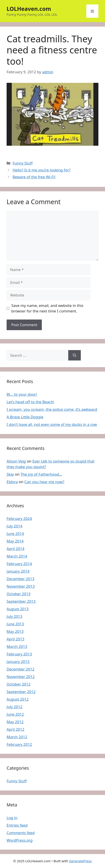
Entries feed (17, 825)
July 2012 (15, 707)
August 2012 (18, 699)
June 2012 (15, 714)
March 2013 (17, 646)
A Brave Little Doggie (25, 417)
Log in (12, 818)
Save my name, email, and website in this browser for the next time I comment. (47, 308)
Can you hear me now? (44, 482)
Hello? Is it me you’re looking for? (41, 170)
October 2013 (18, 594)
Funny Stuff (23, 163)
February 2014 (19, 564)
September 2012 (21, 692)
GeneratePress (80, 861)
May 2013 (15, 631)
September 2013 (21, 601)
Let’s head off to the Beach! (30, 402)
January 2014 (18, 571)
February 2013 (19, 654)
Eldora (12, 482)
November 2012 (21, 677)
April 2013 (15, 639)
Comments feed (21, 833)
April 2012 (15, 729)
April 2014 (15, 549)
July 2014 (15, 526)
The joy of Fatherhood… (41, 474)
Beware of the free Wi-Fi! (34, 177)
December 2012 (20, 669)
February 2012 (19, 744)
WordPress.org (20, 840)
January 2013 (18, 662)
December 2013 (20, 579)
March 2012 (17, 737)
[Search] (75, 355)
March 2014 (17, 556)
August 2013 (18, 609)
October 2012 (18, 684)
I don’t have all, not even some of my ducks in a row (52, 424)
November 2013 (21, 586)
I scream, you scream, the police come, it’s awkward (52, 409)
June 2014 (15, 534)
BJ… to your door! (22, 394)
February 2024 (19, 518)
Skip (10, 474)
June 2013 (15, 624)
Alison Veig (16, 461)
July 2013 (15, 616)
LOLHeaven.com (29, 9)
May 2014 (15, 541)
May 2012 (15, 722)
